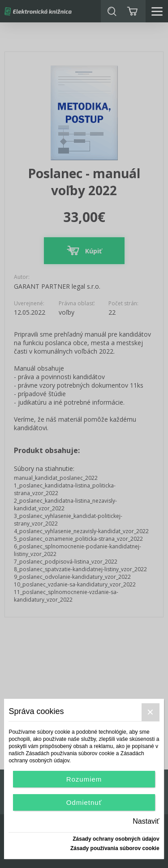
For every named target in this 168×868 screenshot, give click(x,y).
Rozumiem (84, 779)
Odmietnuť (84, 802)
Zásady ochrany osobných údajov (116, 839)
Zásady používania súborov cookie (115, 848)
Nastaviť (146, 821)
